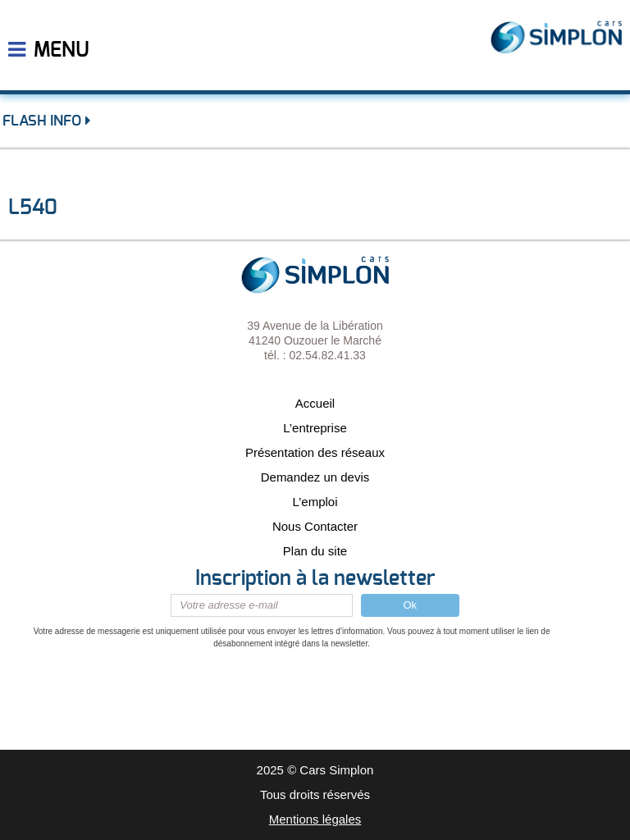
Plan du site (315, 551)
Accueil (315, 403)
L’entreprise (315, 428)
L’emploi (315, 502)
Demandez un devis (315, 477)
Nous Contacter (315, 526)
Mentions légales (315, 819)
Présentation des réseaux (315, 452)
